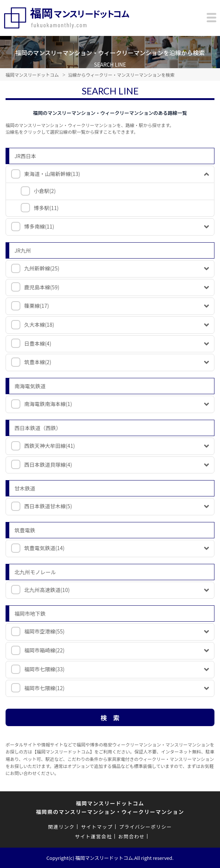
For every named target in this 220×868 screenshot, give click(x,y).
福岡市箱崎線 (44, 650)
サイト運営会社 (93, 836)
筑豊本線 (38, 362)
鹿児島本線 (42, 287)
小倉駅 (45, 191)
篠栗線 (36, 306)
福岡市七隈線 (44, 669)
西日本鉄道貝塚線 (48, 465)
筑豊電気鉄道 (44, 548)
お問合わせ (131, 836)
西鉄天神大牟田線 (49, 446)
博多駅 (46, 208)
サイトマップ (97, 827)
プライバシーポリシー (145, 827)
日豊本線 (38, 343)
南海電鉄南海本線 (48, 404)
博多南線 (39, 226)
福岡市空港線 (44, 631)
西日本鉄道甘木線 (48, 506)
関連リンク (61, 827)
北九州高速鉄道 (47, 590)
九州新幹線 (42, 268)
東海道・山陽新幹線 (52, 174)
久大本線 (39, 325)
